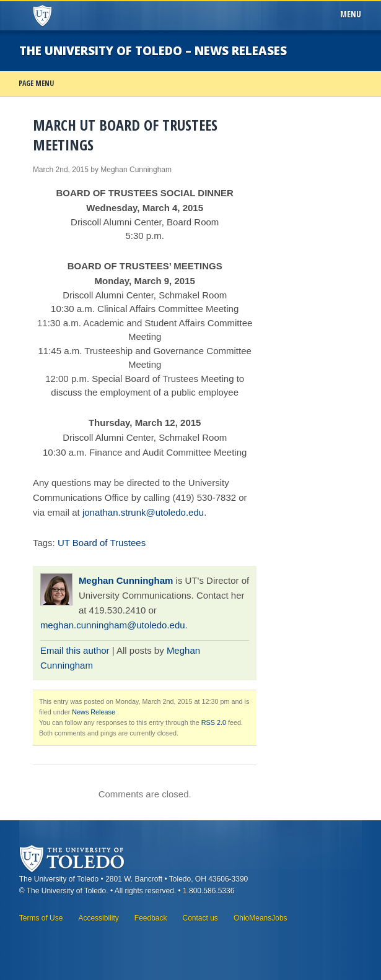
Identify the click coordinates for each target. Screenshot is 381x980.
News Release (94, 712)
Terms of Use (41, 918)
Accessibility (98, 918)
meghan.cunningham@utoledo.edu (113, 625)
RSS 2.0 (214, 722)
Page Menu (36, 83)
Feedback (151, 918)
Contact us (200, 918)
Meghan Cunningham (126, 580)
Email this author (75, 650)
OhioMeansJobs (261, 918)
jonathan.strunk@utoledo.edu (143, 512)
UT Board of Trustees (102, 543)
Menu (353, 14)
